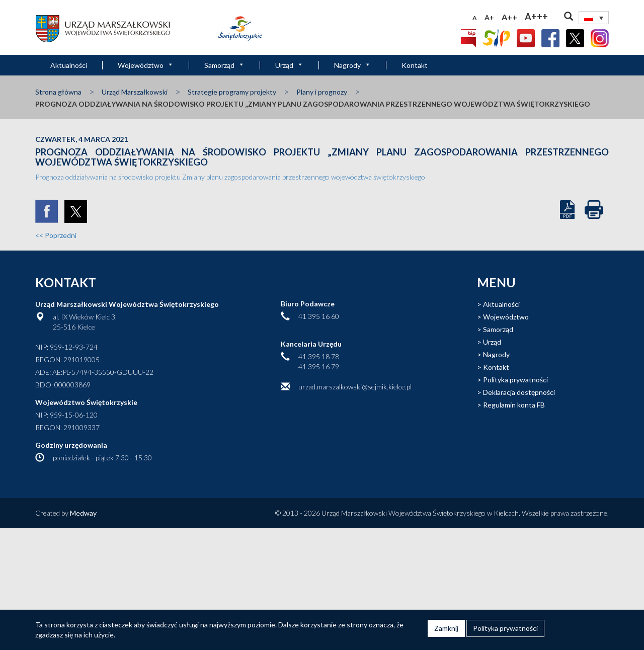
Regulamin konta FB (514, 405)
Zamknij (446, 628)
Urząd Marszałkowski (135, 92)
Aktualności (69, 65)
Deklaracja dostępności (519, 392)
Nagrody (352, 65)
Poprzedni (56, 235)
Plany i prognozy (322, 92)
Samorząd (224, 65)
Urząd (289, 65)
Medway (83, 513)
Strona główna (58, 92)
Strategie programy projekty (232, 92)
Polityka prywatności (515, 380)
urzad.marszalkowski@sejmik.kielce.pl (355, 387)
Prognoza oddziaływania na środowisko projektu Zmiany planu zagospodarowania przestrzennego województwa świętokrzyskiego (230, 177)
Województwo (146, 65)
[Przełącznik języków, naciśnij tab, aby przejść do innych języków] (594, 18)
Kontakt (415, 65)
